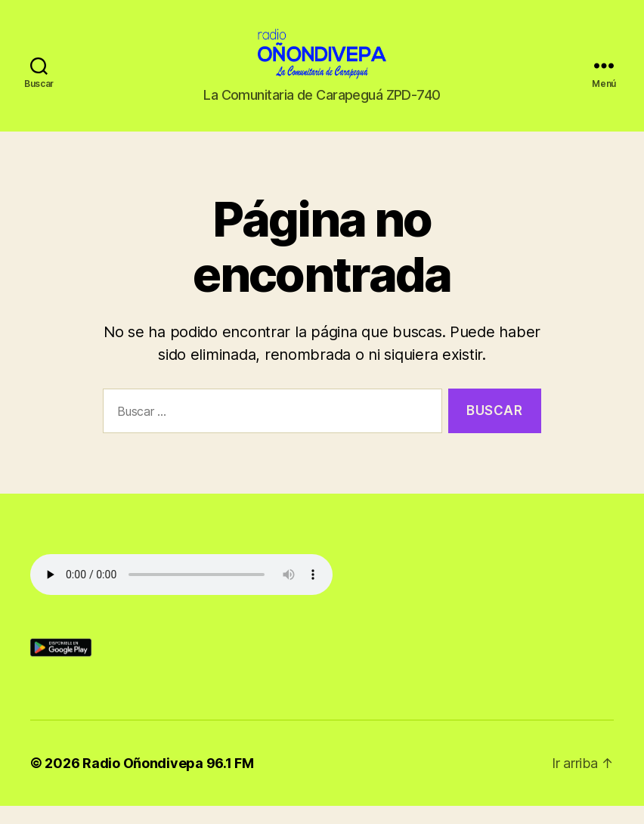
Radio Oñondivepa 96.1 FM (168, 781)
